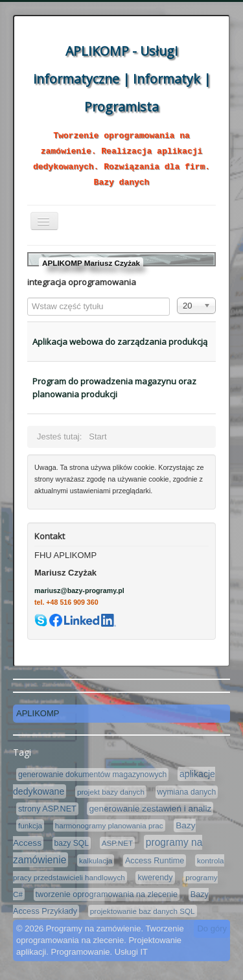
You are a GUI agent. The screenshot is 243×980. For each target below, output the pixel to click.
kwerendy (155, 878)
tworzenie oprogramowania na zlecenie (107, 894)
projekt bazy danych (111, 792)
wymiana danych (187, 792)
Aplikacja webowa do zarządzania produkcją (120, 342)
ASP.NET (118, 843)
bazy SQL (72, 843)
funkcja (30, 825)
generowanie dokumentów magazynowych (92, 775)
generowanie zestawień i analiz (150, 809)
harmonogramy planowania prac (109, 825)
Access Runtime (155, 861)
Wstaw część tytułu (28, 298)
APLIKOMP (38, 713)
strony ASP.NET (47, 809)
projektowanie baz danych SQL (143, 911)
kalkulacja (96, 860)
